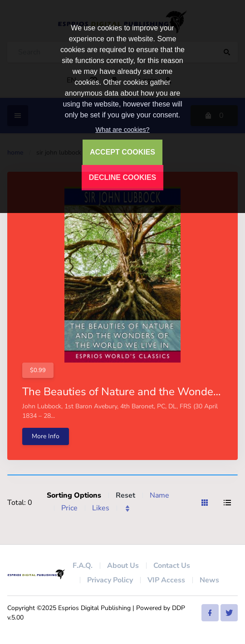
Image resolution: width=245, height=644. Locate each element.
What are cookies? (122, 130)
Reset (125, 495)
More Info (46, 436)
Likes (101, 508)
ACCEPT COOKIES (122, 152)
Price (69, 508)
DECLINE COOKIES (122, 177)
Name (159, 495)
